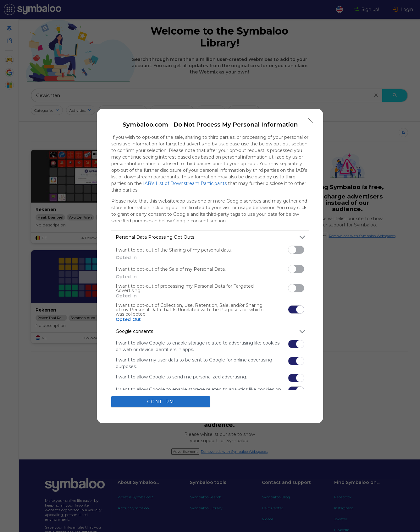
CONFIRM (161, 402)
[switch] (296, 250)
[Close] (311, 121)
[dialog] (210, 266)
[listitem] (210, 237)
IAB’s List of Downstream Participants (185, 183)
